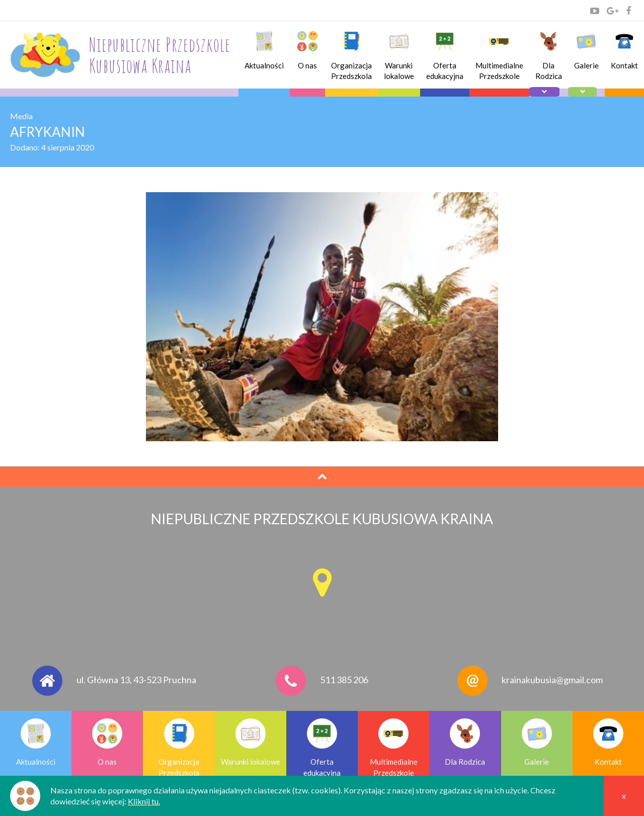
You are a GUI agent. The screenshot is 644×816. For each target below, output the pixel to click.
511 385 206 (344, 680)
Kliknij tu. (144, 801)
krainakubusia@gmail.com (552, 680)
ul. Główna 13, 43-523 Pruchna (136, 680)
